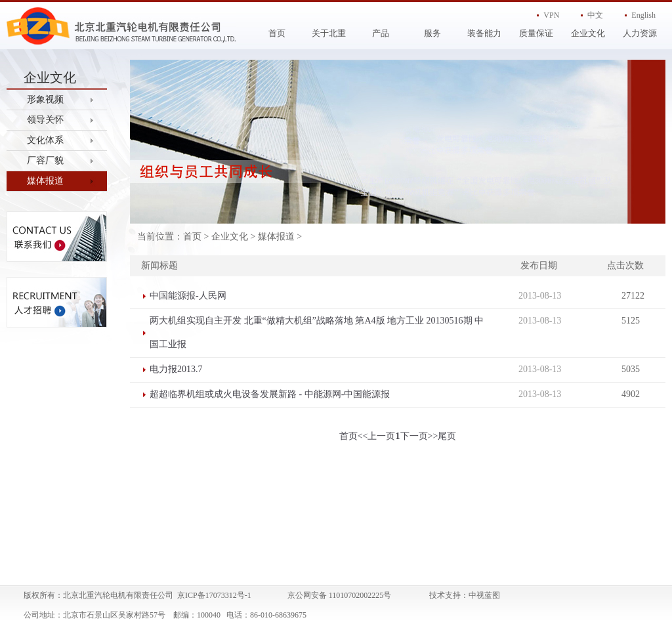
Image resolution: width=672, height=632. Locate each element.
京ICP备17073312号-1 (214, 595)
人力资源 (640, 33)
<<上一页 (377, 436)
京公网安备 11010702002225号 (340, 595)
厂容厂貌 (45, 160)
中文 (595, 15)
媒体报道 (45, 181)
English (643, 15)
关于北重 (329, 33)
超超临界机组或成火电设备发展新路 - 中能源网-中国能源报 (270, 394)
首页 (277, 33)
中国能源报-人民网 (188, 296)
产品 (381, 33)
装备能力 (484, 33)
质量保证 (536, 33)
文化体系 (45, 140)
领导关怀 (45, 120)
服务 (432, 33)
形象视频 (45, 99)
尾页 (447, 436)
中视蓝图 (484, 595)
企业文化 (588, 33)
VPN (551, 15)
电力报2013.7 (176, 369)
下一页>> (419, 436)
